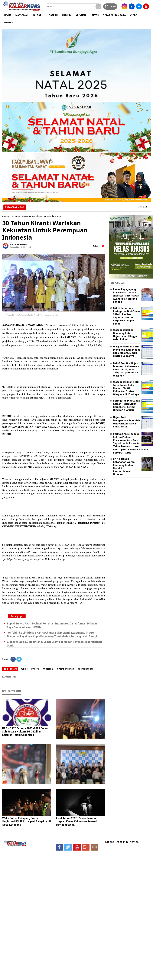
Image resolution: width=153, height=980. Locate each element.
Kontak (134, 842)
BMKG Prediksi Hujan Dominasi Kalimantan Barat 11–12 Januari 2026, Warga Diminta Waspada (126, 369)
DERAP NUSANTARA (114, 15)
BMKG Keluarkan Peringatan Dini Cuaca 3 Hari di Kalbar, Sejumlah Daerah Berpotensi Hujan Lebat (126, 316)
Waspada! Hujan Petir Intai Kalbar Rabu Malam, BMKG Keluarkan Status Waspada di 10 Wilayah (127, 388)
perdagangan (55, 216)
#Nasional (48, 669)
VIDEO (134, 15)
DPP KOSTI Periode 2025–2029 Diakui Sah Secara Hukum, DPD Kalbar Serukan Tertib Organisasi (25, 732)
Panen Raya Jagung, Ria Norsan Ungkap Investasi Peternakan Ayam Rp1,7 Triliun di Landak (126, 296)
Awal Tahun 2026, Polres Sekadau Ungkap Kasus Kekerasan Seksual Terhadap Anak (77, 821)
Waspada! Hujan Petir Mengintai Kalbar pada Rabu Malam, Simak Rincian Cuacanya (127, 351)
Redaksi (110, 842)
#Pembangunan (65, 669)
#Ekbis (24, 669)
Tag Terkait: (10, 669)
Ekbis (12, 216)
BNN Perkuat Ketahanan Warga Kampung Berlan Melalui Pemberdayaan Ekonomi (124, 467)
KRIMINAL (82, 15)
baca (96, 246)
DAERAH (53, 15)
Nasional (27, 216)
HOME (8, 15)
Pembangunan (40, 216)
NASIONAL (22, 15)
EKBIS (95, 15)
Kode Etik (122, 842)
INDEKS (8, 22)
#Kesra (35, 669)
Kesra (19, 216)
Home (5, 216)
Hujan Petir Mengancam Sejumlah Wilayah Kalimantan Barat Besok (126, 422)
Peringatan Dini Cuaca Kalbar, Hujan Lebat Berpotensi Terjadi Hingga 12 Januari (126, 405)
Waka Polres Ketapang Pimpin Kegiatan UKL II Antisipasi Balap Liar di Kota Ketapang (27, 821)
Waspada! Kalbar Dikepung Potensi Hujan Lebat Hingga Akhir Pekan (125, 335)
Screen (110, 6)
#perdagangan (85, 669)
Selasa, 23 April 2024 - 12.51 (21, 247)
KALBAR (37, 15)
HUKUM (67, 15)
